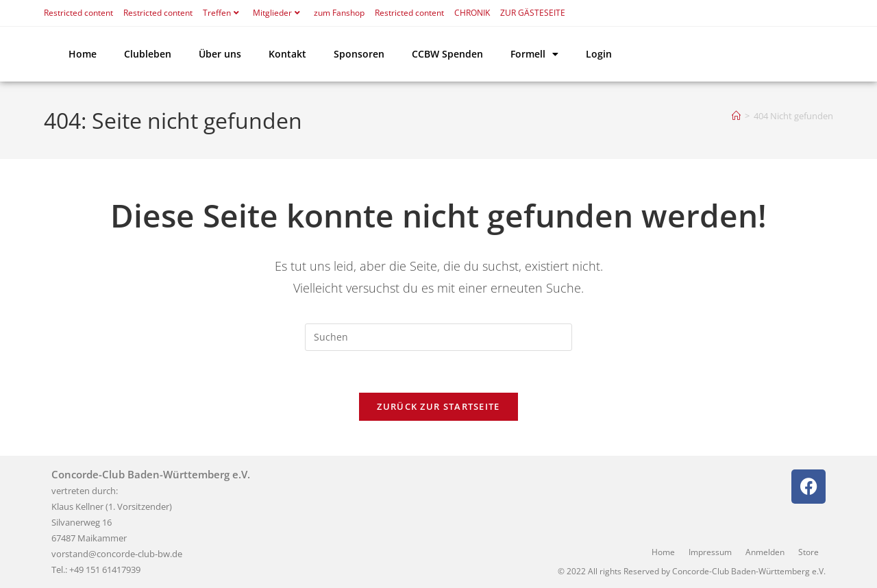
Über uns (220, 54)
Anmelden (765, 552)
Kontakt (287, 54)
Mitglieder (278, 13)
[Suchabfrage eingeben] (438, 337)
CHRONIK (472, 13)
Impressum (710, 552)
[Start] (736, 116)
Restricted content (78, 13)
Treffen (223, 13)
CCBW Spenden (447, 54)
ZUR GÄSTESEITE (533, 13)
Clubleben (148, 54)
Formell (534, 54)
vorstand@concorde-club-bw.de (117, 554)
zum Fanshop (339, 13)
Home (83, 54)
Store (808, 552)
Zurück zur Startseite (438, 406)
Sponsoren (359, 54)
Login (599, 54)
